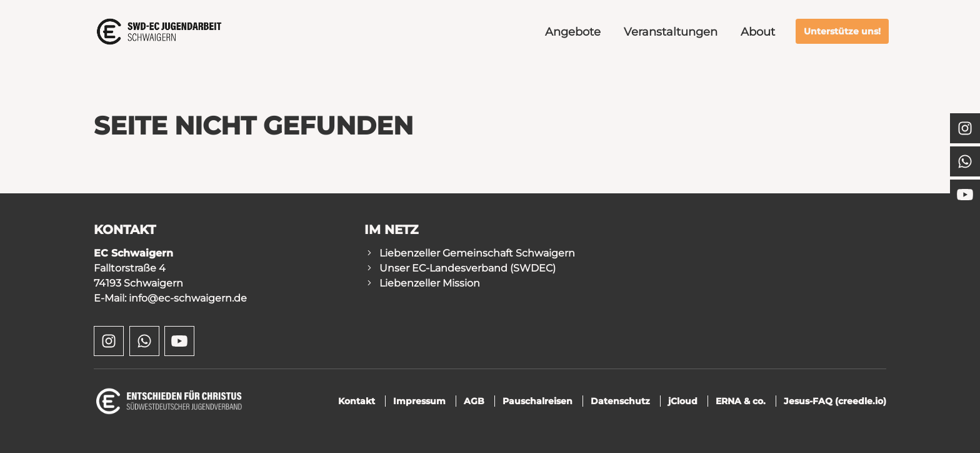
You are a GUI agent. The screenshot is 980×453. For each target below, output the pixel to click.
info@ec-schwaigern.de (188, 298)
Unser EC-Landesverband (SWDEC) (467, 268)
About (758, 32)
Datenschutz (620, 401)
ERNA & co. (741, 401)
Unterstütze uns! (842, 31)
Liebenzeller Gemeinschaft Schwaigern (477, 253)
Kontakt (357, 401)
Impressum (419, 401)
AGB (474, 401)
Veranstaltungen (671, 32)
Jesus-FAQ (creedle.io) (835, 401)
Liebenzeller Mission (430, 283)
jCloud (683, 401)
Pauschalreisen (537, 401)
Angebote (573, 32)
